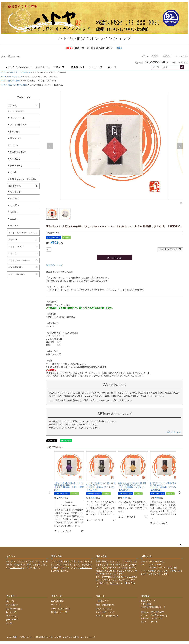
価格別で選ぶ (13, 72)
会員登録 (155, 56)
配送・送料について (105, 605)
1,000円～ (15, 198)
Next (180, 146)
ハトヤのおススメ (15, 77)
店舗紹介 (13, 240)
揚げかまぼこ (22, 85)
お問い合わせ (26, 637)
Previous (50, 146)
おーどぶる (15, 159)
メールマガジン (182, 56)
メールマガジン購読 (60, 609)
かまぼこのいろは (17, 274)
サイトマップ (89, 637)
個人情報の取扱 (72, 637)
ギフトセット (12, 616)
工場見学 (13, 253)
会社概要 (145, 596)
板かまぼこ (15, 132)
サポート (100, 596)
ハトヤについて (16, 246)
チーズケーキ (16, 166)
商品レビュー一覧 (59, 612)
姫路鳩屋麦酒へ (16, 267)
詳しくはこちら (174, 432)
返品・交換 (101, 556)
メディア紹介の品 (18, 125)
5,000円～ (15, 212)
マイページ (95, 67)
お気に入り (78, 67)
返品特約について (54, 265)
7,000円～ (15, 219)
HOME (3, 72)
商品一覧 (59, 67)
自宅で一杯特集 (14, 81)
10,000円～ (15, 226)
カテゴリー (12, 596)
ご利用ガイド (167, 56)
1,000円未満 (26, 72)
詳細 (119, 48)
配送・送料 (57, 556)
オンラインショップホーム (20, 67)
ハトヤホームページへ (19, 260)
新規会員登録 (57, 601)
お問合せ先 (146, 556)
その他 (13, 172)
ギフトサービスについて (107, 616)
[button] (50, 493)
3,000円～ (15, 205)
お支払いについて (104, 609)
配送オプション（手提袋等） (23, 179)
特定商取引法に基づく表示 (48, 637)
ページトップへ (180, 545)
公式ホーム (42, 67)
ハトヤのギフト (17, 111)
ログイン (145, 56)
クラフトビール (17, 118)
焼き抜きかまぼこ (18, 152)
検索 (182, 67)
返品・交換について (105, 612)
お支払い (11, 556)
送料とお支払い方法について (22, 233)
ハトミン (14, 145)
